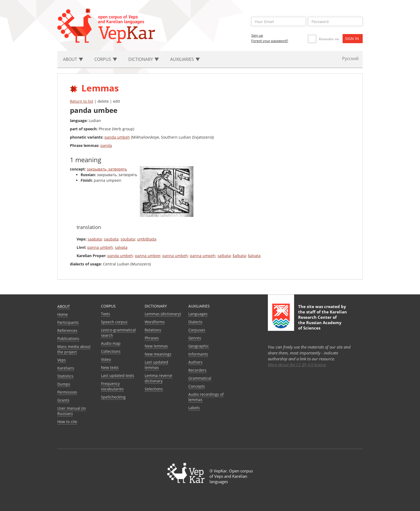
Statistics (65, 376)
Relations (153, 330)
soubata (128, 239)
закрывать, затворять (107, 169)
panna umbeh (100, 247)
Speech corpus (114, 322)
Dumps (64, 384)
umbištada (147, 239)
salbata (224, 256)
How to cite (67, 422)
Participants (68, 322)
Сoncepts (197, 386)
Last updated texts (118, 375)
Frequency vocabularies (112, 386)
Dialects (195, 322)
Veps (62, 360)
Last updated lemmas (156, 365)
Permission (67, 392)
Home (63, 314)
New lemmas (156, 346)
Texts (106, 314)
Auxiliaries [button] (185, 59)
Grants (63, 400)
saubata (111, 239)
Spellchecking (113, 397)
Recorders (197, 370)
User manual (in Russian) (72, 411)
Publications (68, 338)
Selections (154, 389)
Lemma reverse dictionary (158, 378)
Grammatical (200, 378)
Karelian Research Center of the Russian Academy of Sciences (322, 320)
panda (106, 145)
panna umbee (148, 256)
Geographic (199, 346)
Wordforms (155, 322)
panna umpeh (203, 256)
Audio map (111, 343)
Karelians (66, 368)
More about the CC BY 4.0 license (297, 365)
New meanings (158, 354)
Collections (111, 351)
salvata (121, 247)
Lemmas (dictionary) (163, 314)
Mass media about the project (74, 349)
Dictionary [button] (144, 59)
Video (106, 359)
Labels (194, 408)
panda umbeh (117, 137)
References (67, 330)
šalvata (254, 256)
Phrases (152, 338)
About (64, 306)
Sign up (257, 35)
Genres (195, 338)
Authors (195, 362)
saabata (95, 239)
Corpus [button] (106, 59)
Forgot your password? (270, 41)
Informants (198, 354)
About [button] (73, 59)
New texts (110, 367)
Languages (198, 314)
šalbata (239, 256)
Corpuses (197, 330)
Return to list (82, 101)
